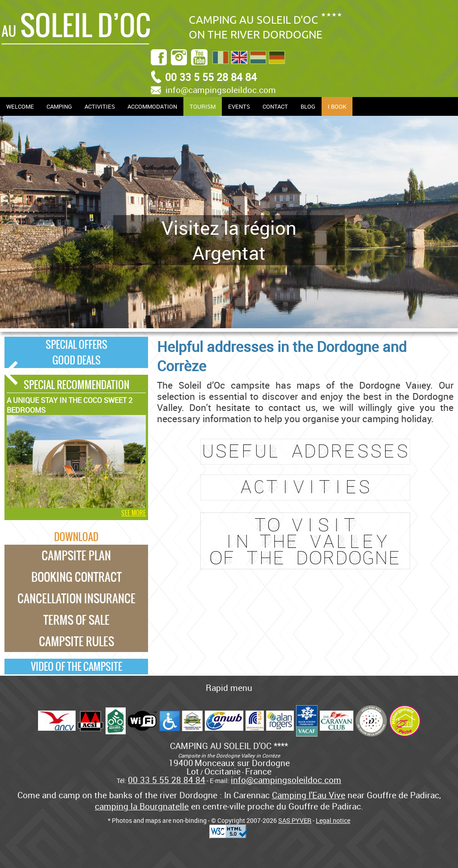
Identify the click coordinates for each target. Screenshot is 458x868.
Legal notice (333, 820)
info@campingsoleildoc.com (221, 90)
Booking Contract (76, 577)
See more (134, 513)
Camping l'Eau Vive (309, 795)
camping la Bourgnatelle (142, 806)
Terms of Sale (76, 620)
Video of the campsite (76, 667)
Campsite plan (76, 555)
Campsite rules (76, 641)
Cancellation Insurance (76, 598)
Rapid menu (229, 688)
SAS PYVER (295, 820)
